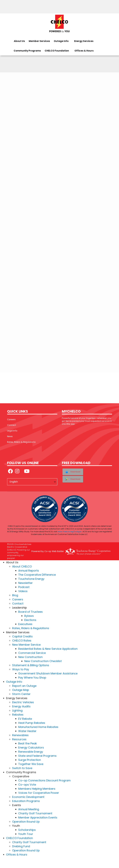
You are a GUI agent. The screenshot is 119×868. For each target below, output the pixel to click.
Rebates (18, 715)
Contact (12, 425)
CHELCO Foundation (19, 838)
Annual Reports (29, 571)
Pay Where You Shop (32, 678)
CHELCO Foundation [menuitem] (57, 51)
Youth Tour (26, 834)
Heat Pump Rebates (32, 723)
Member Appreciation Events (38, 817)
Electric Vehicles (23, 702)
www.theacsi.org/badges (70, 532)
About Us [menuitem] (19, 41)
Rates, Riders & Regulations (21, 442)
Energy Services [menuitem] (84, 41)
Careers (11, 419)
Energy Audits (21, 706)
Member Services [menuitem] (39, 41)
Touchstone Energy (31, 579)
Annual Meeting (29, 809)
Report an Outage (24, 686)
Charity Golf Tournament (35, 813)
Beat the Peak (28, 743)
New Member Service (26, 645)
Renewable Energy (31, 752)
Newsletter (25, 583)
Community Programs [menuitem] (27, 51)
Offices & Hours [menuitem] (84, 51)
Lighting (17, 710)
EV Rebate (25, 719)
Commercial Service (32, 653)
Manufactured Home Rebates (38, 727)
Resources (19, 739)
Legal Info (12, 431)
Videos (23, 591)
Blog (15, 595)
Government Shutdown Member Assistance (48, 673)
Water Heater (27, 731)
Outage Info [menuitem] (61, 41)
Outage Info (14, 682)
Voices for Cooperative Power (39, 793)
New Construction (30, 657)
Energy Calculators (31, 748)
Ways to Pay (21, 669)
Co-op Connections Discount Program (44, 780)
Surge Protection (30, 760)
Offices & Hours (17, 855)
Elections (30, 620)
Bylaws (29, 616)
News (10, 436)
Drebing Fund (21, 846)
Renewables (20, 735)
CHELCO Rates (22, 641)
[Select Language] (32, 482)
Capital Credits (22, 636)
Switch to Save (22, 768)
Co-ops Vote (27, 785)
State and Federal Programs (37, 756)
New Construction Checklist (43, 661)
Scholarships (27, 830)
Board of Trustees (30, 612)
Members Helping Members (37, 789)
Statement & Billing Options (31, 665)
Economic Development (28, 797)
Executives (25, 624)
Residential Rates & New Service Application (48, 649)
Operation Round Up (26, 822)
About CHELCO (22, 566)
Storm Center (21, 694)
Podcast (24, 587)
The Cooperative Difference (37, 575)
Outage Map (21, 690)
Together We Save (31, 764)
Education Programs (26, 801)
